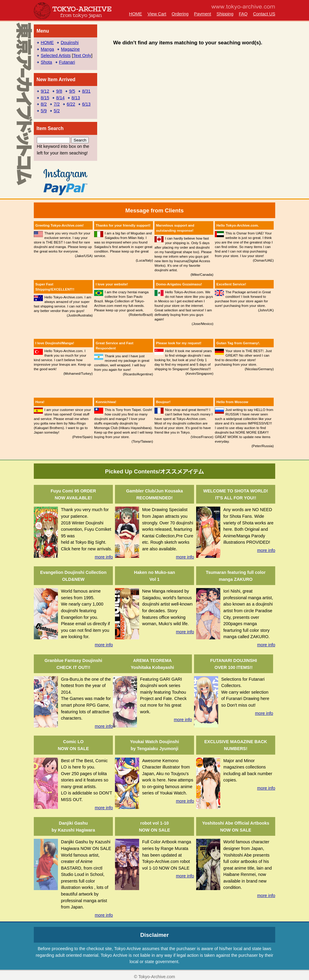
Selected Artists (56, 56)
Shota (46, 62)
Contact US (264, 14)
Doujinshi (70, 43)
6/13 (86, 104)
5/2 (57, 111)
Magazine (70, 49)
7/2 (57, 104)
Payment (203, 14)
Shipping (225, 14)
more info (104, 557)
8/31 (86, 91)
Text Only (82, 56)
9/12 (45, 91)
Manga (47, 49)
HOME (135, 14)
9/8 (59, 91)
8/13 (76, 98)
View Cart (157, 14)
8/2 (44, 104)
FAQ (243, 14)
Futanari (67, 62)
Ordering (180, 14)
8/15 (45, 98)
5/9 (44, 111)
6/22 (71, 104)
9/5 (72, 91)
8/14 (60, 98)
